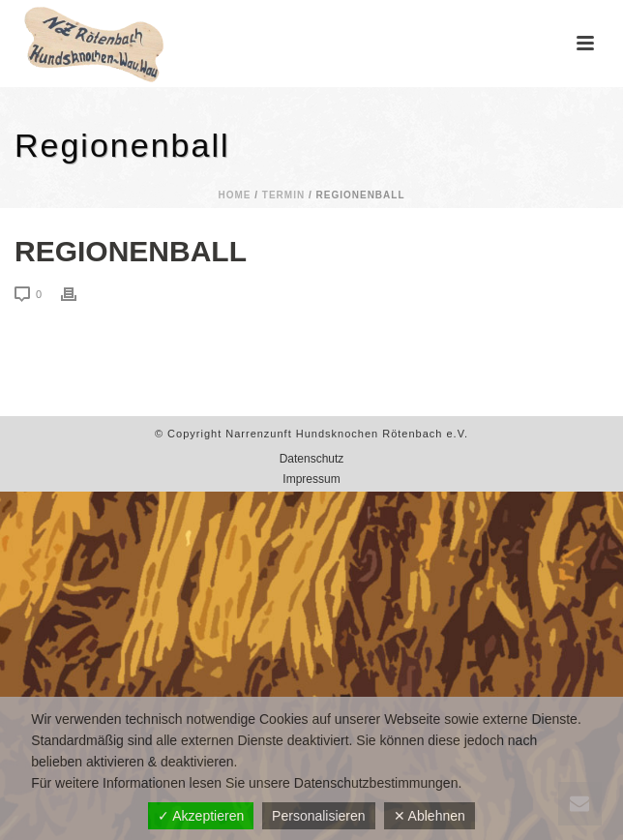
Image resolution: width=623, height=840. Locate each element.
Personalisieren (319, 816)
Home (234, 195)
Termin (283, 195)
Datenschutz (312, 459)
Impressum (311, 479)
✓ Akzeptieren (201, 816)
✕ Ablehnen (430, 816)
